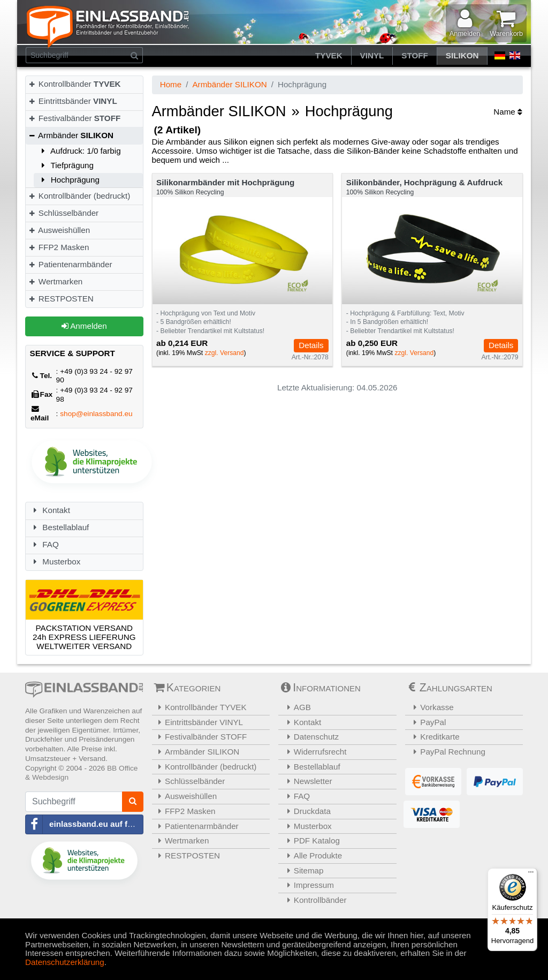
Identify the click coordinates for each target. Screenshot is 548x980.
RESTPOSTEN (61, 299)
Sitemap (302, 870)
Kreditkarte (434, 737)
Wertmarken (55, 281)
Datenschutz (310, 737)
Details (311, 345)
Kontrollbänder (74, 84)
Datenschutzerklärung (65, 962)
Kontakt (50, 510)
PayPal (427, 722)
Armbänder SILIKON (229, 84)
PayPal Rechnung (447, 752)
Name (508, 112)
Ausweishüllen (59, 230)
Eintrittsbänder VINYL (199, 722)
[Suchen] (135, 55)
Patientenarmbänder (70, 264)
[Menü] (531, 875)
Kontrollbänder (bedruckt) (79, 196)
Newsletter (307, 781)
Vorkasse (431, 707)
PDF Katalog (310, 840)
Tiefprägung (66, 165)
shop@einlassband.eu (96, 414)
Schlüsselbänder (63, 213)
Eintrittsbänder (73, 101)
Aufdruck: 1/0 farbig (79, 151)
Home (171, 84)
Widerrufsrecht (314, 752)
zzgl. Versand (224, 353)
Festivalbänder (74, 118)
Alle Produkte (311, 855)
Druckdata (306, 811)
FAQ (44, 544)
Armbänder (71, 135)
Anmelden (84, 326)
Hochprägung (69, 180)
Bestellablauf (60, 527)
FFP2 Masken (58, 247)
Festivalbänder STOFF (201, 737)
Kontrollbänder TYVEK (201, 707)
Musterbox (55, 561)
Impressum (307, 885)
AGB (296, 707)
